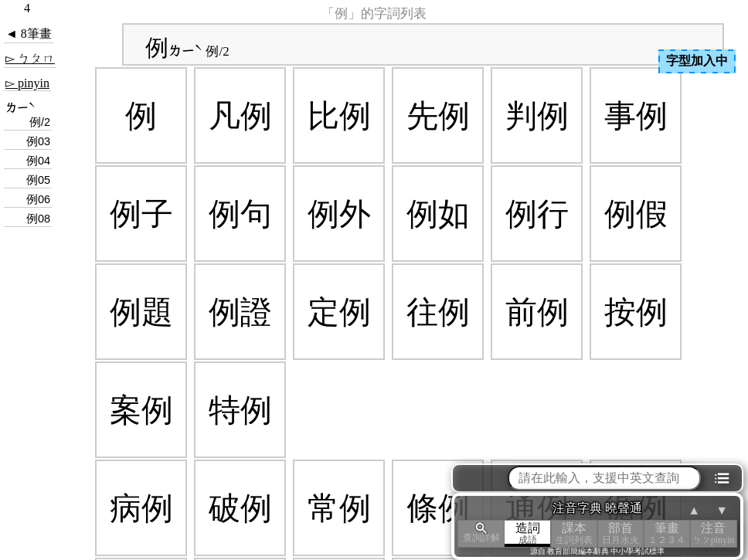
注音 (713, 533)
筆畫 (667, 533)
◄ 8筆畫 (29, 34)
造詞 (528, 533)
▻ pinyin (27, 83)
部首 (620, 533)
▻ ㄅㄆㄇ (30, 58)
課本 (574, 533)
